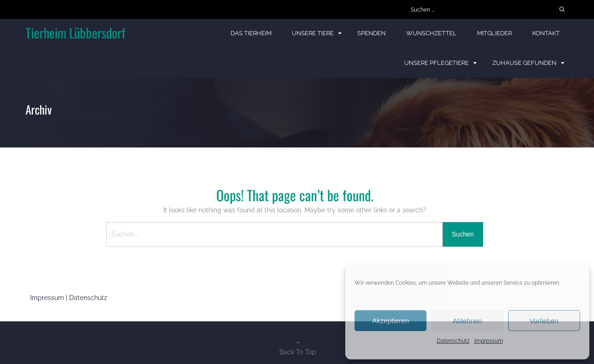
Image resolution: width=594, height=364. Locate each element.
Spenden (371, 33)
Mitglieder (494, 33)
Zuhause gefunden (524, 63)
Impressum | (50, 298)
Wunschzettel (431, 33)
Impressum (489, 341)
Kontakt (546, 33)
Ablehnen (467, 321)
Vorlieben (544, 321)
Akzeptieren (391, 321)
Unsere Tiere (313, 33)
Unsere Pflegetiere (436, 63)
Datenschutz (453, 341)
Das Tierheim (251, 33)
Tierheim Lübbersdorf (75, 33)
